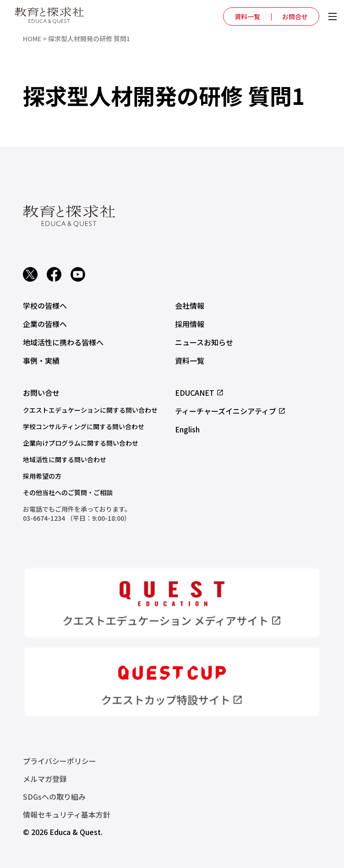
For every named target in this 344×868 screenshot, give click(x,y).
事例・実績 (41, 360)
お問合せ (295, 16)
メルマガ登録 (45, 779)
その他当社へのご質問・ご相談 (68, 492)
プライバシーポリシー (60, 761)
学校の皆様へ (45, 306)
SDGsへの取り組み (54, 797)
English (187, 429)
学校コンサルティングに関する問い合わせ (84, 426)
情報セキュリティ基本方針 (67, 814)
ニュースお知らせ (204, 342)
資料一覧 (247, 16)
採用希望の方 (42, 476)
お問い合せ (41, 393)
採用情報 (190, 324)
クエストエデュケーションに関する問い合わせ (90, 410)
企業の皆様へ (45, 324)
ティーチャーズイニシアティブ (230, 411)
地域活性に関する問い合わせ (65, 459)
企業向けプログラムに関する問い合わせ (81, 443)
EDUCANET (199, 393)
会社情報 (190, 306)
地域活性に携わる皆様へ (63, 342)
